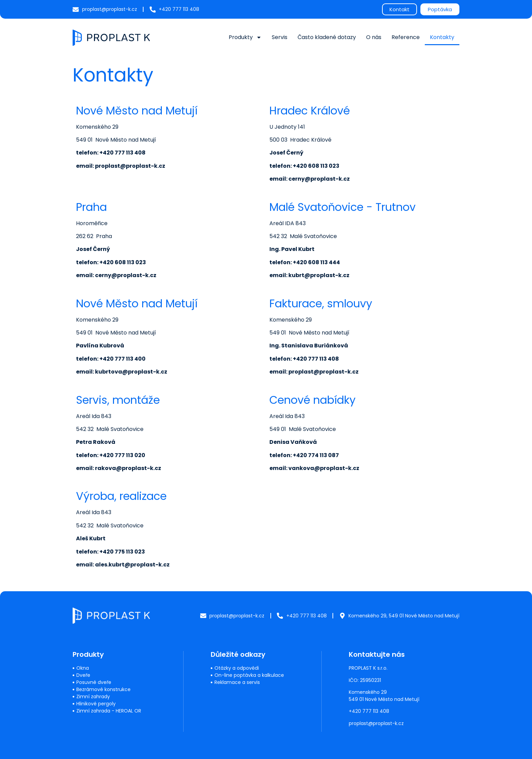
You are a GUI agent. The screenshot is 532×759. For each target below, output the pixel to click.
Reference (406, 37)
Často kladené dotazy (327, 37)
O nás (374, 37)
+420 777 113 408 (369, 711)
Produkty (245, 37)
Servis (280, 37)
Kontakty (442, 37)
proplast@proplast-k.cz (376, 723)
